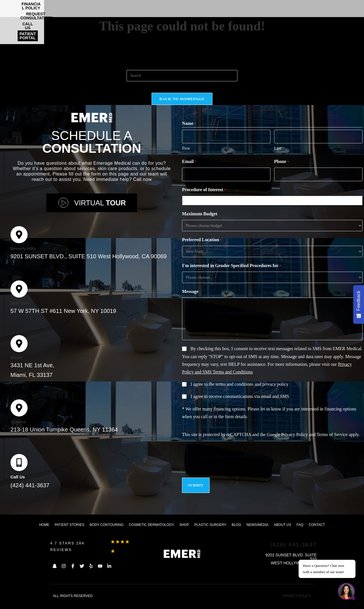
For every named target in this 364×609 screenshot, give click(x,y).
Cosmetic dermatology (151, 530)
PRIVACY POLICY (297, 602)
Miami (17, 363)
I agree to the (239, 391)
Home (44, 530)
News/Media (258, 530)
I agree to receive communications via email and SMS (240, 403)
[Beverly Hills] (19, 240)
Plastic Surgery (210, 530)
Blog (236, 530)
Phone (282, 169)
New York (20, 309)
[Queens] (19, 414)
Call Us (18, 483)
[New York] (19, 295)
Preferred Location (202, 247)
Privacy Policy (295, 441)
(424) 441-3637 (30, 491)
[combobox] (274, 207)
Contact (317, 530)
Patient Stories (69, 530)
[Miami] (19, 349)
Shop (184, 530)
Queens (18, 427)
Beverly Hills (23, 254)
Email (189, 169)
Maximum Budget (200, 220)
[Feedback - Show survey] (359, 304)
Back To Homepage (182, 105)
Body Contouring (106, 530)
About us (283, 530)
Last (278, 156)
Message (190, 298)
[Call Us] (19, 468)
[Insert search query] (182, 76)
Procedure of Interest (204, 197)
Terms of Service (332, 441)
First (186, 156)
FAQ (300, 530)
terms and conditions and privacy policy (252, 391)
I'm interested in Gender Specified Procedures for (232, 272)
